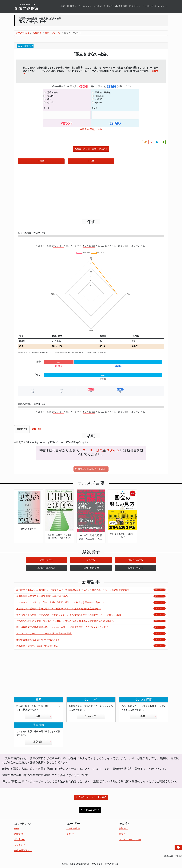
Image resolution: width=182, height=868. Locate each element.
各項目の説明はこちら (91, 130)
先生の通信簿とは (23, 851)
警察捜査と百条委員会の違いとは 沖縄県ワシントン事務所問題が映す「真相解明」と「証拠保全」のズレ (69, 615)
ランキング (94, 717)
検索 (43, 717)
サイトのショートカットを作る (91, 797)
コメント (48, 108)
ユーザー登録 (149, 6)
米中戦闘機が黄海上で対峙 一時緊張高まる (38, 640)
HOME (62, 6)
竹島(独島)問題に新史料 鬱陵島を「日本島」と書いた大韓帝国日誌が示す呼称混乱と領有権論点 (65, 621)
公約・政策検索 (91, 568)
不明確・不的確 (103, 93)
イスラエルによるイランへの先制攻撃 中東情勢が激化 (44, 634)
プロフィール (46, 560)
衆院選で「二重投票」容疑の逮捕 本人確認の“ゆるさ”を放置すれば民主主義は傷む (59, 609)
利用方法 (109, 6)
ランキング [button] (84, 6)
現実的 (50, 96)
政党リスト (135, 6)
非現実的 (100, 96)
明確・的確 (52, 93)
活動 (91, 161)
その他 (50, 103)
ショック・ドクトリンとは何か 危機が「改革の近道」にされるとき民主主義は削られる (61, 603)
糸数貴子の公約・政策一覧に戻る (91, 149)
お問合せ (123, 834)
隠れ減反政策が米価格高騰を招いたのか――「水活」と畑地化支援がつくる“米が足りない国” (62, 627)
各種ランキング (136, 568)
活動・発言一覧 (136, 560)
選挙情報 (121, 6)
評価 (41, 161)
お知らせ (98, 6)
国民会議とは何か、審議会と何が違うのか (37, 646)
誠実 (49, 99)
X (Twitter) (90, 810)
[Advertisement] (91, 193)
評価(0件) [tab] (37, 429)
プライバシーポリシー (130, 840)
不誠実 (98, 99)
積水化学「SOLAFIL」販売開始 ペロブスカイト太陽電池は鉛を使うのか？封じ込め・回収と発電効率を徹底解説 (73, 590)
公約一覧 (91, 560)
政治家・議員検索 (46, 568)
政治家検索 (20, 840)
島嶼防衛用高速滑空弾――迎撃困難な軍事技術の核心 (42, 596)
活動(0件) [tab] (22, 429)
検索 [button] (71, 6)
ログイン (162, 6)
